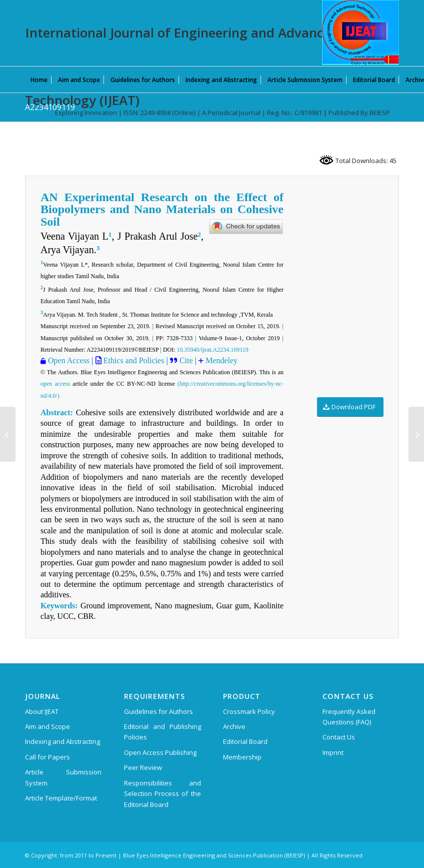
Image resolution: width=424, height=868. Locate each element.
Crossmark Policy (249, 711)
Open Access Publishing (160, 752)
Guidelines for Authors (158, 711)
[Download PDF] (350, 407)
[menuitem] (39, 80)
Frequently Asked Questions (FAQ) (349, 717)
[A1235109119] (8, 434)
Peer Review (143, 767)
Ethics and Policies (133, 360)
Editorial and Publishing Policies (162, 732)
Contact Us (339, 737)
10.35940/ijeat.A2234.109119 (213, 350)
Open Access (69, 360)
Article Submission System (63, 777)
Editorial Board (245, 741)
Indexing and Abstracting (62, 741)
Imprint (333, 752)
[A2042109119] (416, 434)
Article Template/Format (61, 798)
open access (55, 384)
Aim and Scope (47, 726)
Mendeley (221, 360)
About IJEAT (42, 711)
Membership (242, 757)
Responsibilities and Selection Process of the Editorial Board (162, 794)
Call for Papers (47, 757)
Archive (234, 726)
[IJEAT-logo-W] (360, 33)
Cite (187, 360)
